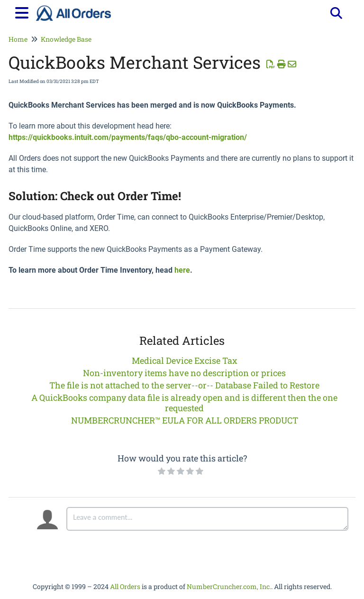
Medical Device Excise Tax (185, 360)
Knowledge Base (66, 39)
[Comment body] (207, 519)
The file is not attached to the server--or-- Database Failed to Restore (184, 385)
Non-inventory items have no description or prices (184, 373)
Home (18, 39)
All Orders (125, 586)
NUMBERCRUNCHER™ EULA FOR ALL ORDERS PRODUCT (185, 420)
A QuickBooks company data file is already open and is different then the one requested (184, 403)
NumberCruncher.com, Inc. (229, 586)
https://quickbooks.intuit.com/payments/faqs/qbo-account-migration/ (128, 137)
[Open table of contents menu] (24, 11)
